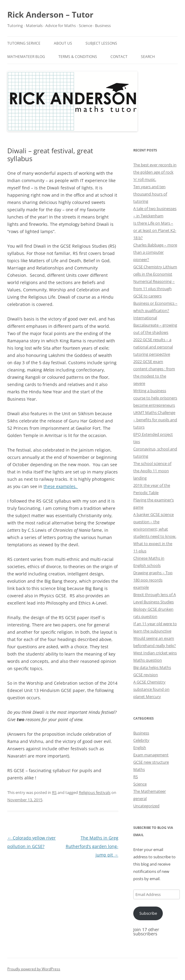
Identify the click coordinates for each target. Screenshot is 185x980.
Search (148, 57)
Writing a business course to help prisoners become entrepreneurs (155, 398)
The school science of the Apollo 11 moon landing (152, 471)
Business (141, 733)
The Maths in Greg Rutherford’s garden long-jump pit (92, 846)
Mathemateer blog (26, 57)
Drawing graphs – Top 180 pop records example (153, 580)
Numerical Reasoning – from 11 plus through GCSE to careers (154, 289)
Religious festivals (95, 792)
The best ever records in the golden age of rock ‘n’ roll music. (155, 172)
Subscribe (148, 913)
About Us (63, 43)
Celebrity (141, 740)
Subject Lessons (101, 43)
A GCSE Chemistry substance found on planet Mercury (151, 689)
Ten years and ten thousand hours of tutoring (150, 194)
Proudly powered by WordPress (34, 969)
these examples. (61, 486)
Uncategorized (146, 806)
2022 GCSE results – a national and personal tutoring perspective (153, 347)
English (140, 748)
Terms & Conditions (78, 57)
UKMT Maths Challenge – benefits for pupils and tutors (155, 420)
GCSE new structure (151, 762)
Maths (139, 769)
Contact (119, 57)
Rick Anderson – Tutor (50, 15)
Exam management (151, 755)
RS (54, 792)
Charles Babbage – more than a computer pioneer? (155, 252)
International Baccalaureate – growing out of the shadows (155, 325)
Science (140, 784)
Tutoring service (24, 43)
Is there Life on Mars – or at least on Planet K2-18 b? (155, 230)
